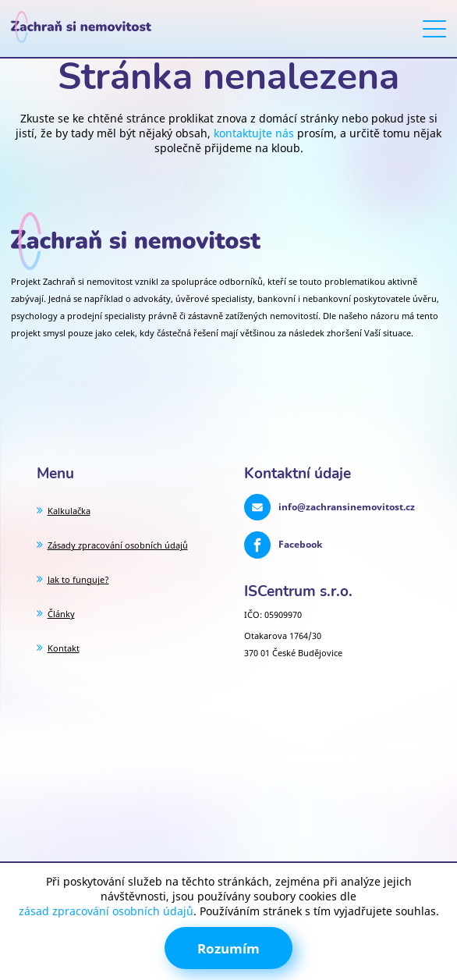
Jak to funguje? (78, 579)
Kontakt (64, 648)
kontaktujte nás (254, 133)
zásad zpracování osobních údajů (106, 911)
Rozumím (228, 948)
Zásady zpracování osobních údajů (118, 545)
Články (61, 614)
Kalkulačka (69, 511)
